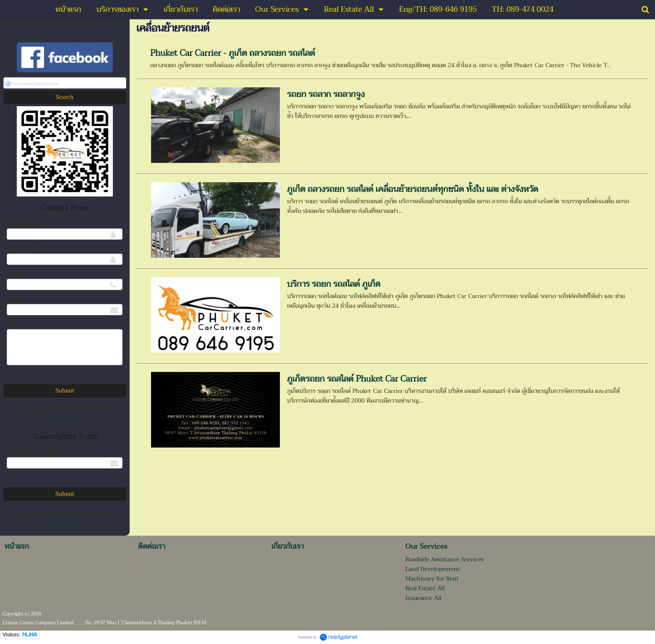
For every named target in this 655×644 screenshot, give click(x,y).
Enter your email (30, 452)
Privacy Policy (64, 418)
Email (14, 299)
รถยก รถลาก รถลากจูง (326, 94)
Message (18, 324)
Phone (15, 274)
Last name (21, 249)
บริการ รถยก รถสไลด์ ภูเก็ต (334, 284)
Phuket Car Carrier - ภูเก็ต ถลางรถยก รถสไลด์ (233, 53)
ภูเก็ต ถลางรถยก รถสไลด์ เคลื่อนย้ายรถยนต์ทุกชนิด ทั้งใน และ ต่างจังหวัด (413, 189)
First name (21, 224)
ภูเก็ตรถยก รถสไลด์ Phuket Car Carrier (357, 379)
